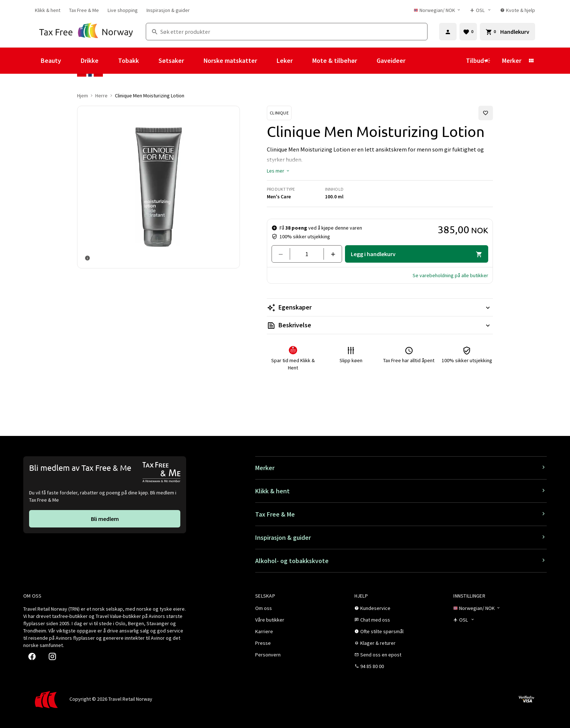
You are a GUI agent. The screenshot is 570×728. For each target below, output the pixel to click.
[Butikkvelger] (481, 10)
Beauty (51, 60)
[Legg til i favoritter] (486, 113)
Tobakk (129, 60)
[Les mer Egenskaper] (380, 307)
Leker (285, 60)
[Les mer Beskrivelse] (380, 325)
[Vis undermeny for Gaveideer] (415, 61)
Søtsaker (171, 60)
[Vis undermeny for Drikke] (108, 61)
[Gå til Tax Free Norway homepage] (86, 32)
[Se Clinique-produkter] (279, 113)
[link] (48, 10)
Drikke (90, 60)
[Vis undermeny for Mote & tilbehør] (367, 61)
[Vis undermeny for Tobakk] (149, 61)
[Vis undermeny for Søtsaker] (194, 61)
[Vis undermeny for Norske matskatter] (267, 61)
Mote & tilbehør (335, 60)
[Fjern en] (284, 254)
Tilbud (478, 60)
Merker (512, 60)
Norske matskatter (230, 60)
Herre (101, 96)
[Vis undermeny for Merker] (531, 61)
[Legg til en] (330, 254)
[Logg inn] (448, 32)
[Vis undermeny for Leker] (302, 61)
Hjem (83, 96)
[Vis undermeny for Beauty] (71, 61)
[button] (278, 171)
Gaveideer (391, 60)
